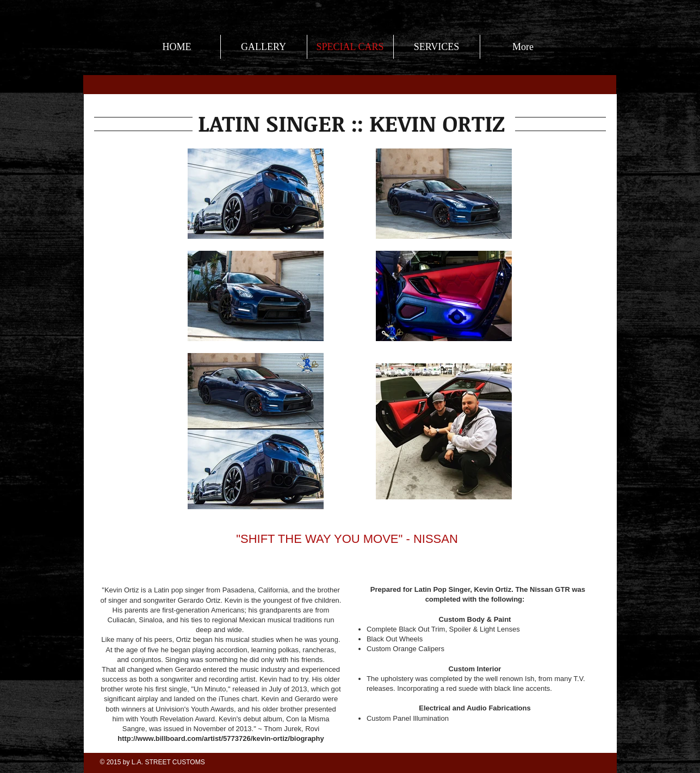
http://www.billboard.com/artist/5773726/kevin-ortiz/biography (221, 738)
